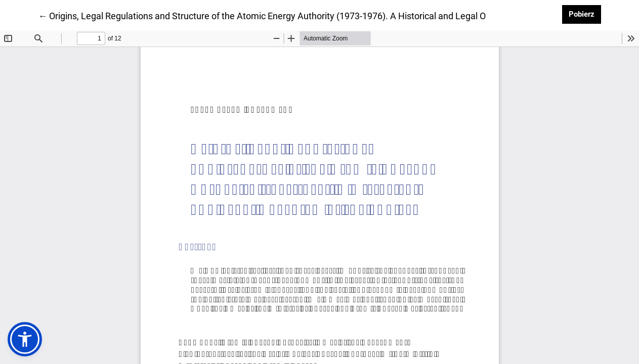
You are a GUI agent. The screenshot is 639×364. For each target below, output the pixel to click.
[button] (25, 339)
